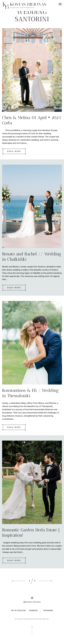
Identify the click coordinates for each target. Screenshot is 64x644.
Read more (14, 151)
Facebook (33, 610)
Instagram (48, 610)
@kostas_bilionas (32, 602)
